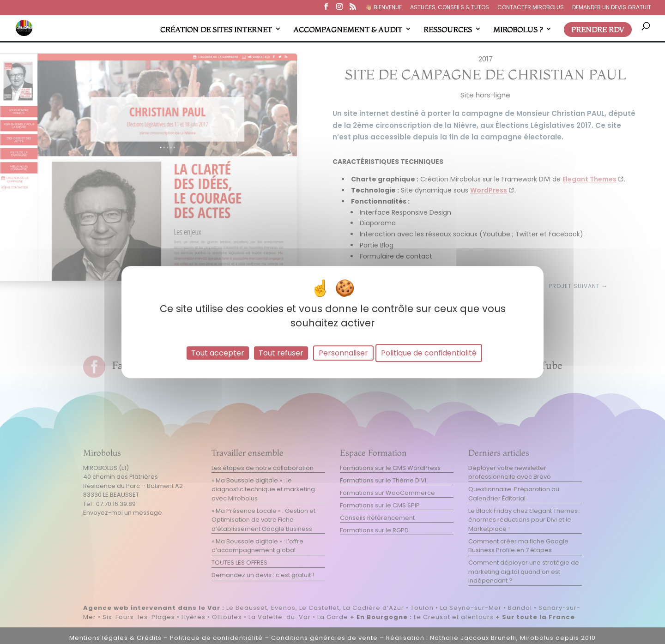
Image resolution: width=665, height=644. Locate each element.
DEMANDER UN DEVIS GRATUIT (612, 8)
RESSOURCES (448, 30)
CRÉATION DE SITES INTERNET (216, 30)
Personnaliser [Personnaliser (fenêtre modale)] (343, 353)
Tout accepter (218, 353)
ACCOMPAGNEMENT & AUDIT (348, 30)
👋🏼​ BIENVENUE (384, 8)
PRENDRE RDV (598, 30)
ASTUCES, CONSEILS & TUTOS (450, 8)
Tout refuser (281, 353)
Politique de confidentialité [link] (429, 353)
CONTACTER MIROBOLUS (531, 8)
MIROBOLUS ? (518, 30)
